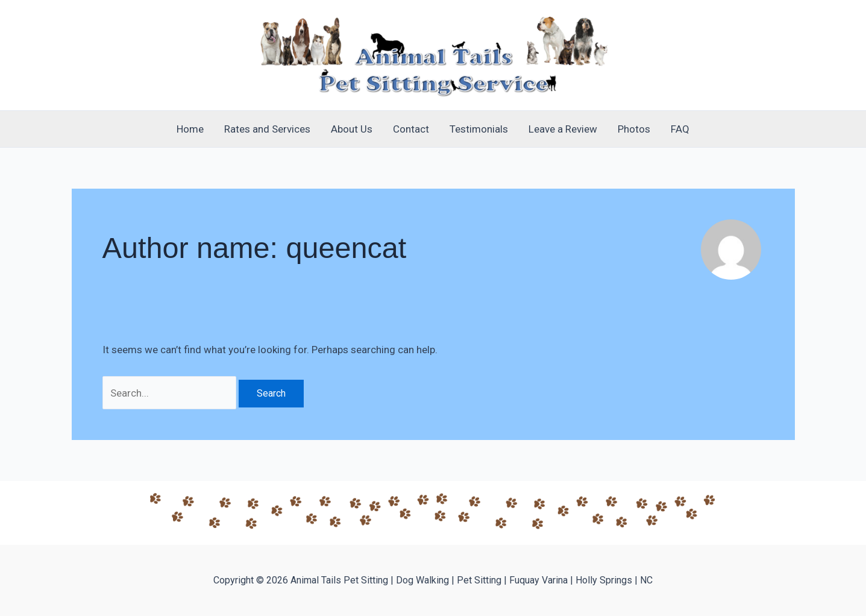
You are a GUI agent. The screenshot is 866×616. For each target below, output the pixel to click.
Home (190, 129)
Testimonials (479, 129)
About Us (352, 129)
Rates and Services (267, 129)
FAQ (680, 129)
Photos (634, 129)
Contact (411, 129)
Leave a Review (563, 129)
